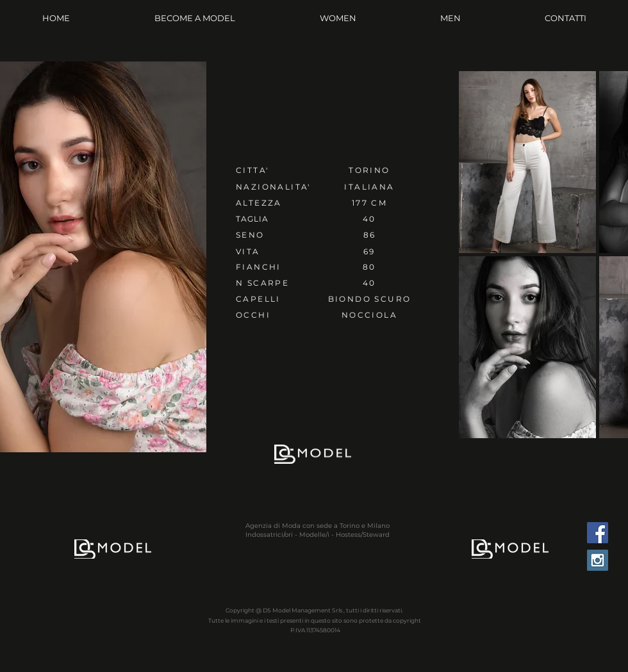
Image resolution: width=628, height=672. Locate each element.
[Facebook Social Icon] (598, 533)
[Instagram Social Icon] (598, 560)
